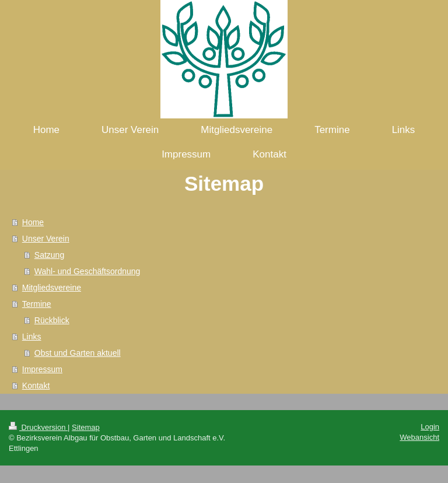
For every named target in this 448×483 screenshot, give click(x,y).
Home (33, 222)
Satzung (49, 255)
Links (32, 337)
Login (430, 427)
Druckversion (38, 427)
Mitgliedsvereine (52, 288)
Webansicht (419, 437)
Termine (37, 304)
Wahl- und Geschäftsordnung (87, 271)
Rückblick (52, 320)
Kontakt (36, 386)
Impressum (42, 369)
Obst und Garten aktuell (78, 353)
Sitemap (86, 427)
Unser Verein (46, 239)
